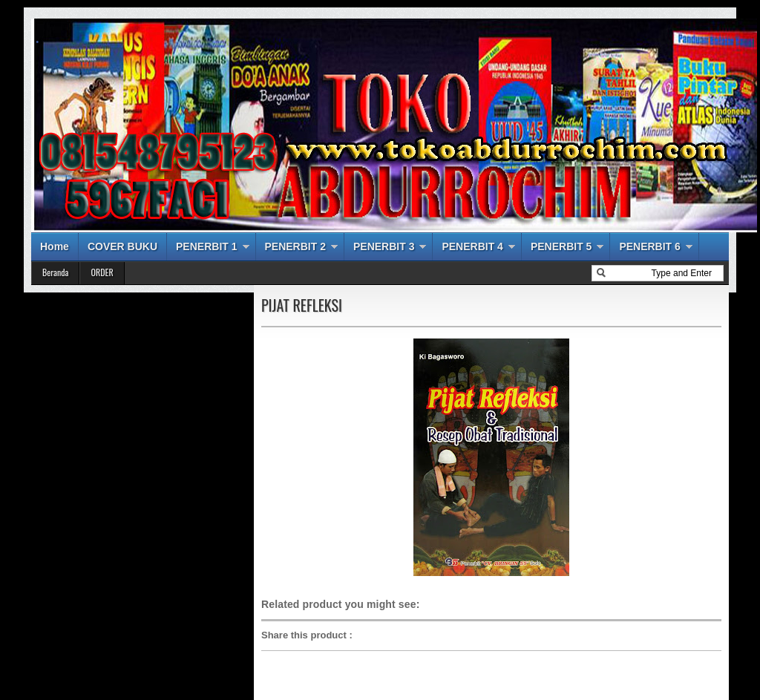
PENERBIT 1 (206, 246)
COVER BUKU (122, 246)
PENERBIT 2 (295, 246)
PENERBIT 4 (472, 246)
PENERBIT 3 (384, 246)
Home (55, 246)
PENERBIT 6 (649, 246)
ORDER (102, 272)
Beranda (55, 272)
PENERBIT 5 (561, 246)
